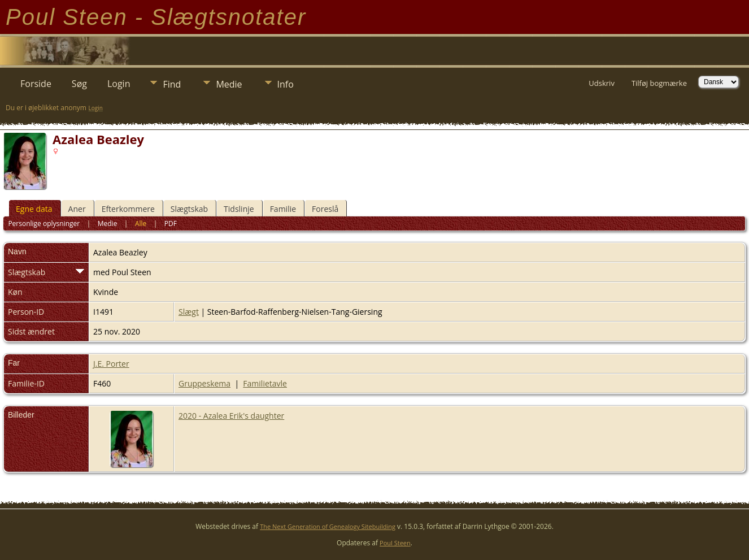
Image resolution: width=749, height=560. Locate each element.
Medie (229, 84)
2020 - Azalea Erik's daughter (231, 416)
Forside (36, 84)
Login (119, 84)
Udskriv (602, 83)
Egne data (34, 209)
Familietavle (265, 383)
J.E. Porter (111, 364)
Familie (283, 209)
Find (172, 84)
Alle (141, 223)
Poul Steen (395, 543)
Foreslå (325, 209)
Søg (79, 84)
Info (286, 84)
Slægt (189, 312)
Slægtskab (189, 209)
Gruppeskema (204, 383)
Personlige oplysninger (44, 223)
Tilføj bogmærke (659, 83)
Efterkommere (128, 209)
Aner (77, 209)
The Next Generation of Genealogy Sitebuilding (328, 526)
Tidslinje (239, 209)
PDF (171, 223)
